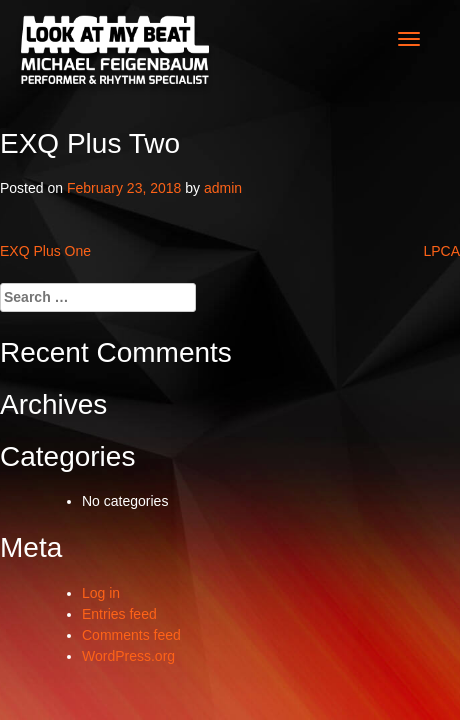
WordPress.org (128, 656)
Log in (101, 593)
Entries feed (119, 614)
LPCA (441, 251)
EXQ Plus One (45, 251)
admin (223, 188)
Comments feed (131, 635)
